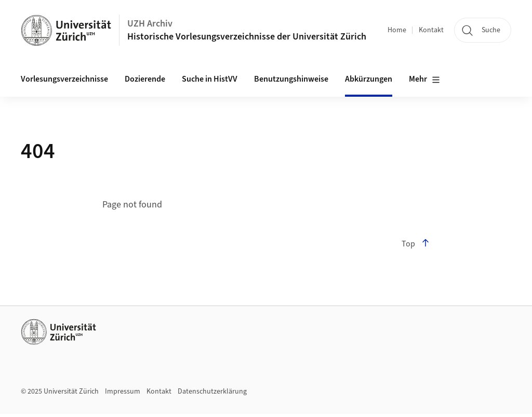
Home (397, 30)
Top (416, 244)
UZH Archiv (150, 24)
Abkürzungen (369, 79)
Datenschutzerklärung (212, 392)
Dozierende (145, 79)
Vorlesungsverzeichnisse (64, 79)
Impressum (123, 392)
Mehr (424, 80)
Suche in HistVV (210, 79)
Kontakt (431, 30)
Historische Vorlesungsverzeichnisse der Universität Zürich (247, 37)
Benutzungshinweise (291, 79)
